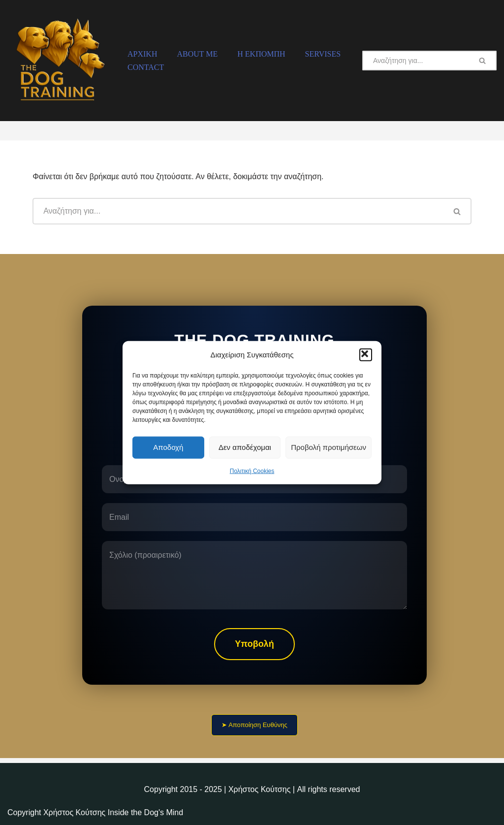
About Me (197, 54)
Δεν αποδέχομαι (245, 447)
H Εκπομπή (261, 54)
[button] (366, 354)
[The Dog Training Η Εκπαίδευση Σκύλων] (59, 61)
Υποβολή (254, 644)
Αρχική (142, 54)
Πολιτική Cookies (252, 471)
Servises (323, 54)
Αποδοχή (168, 447)
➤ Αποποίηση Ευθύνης (254, 725)
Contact (146, 67)
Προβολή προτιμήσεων (329, 447)
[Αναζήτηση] (416, 61)
